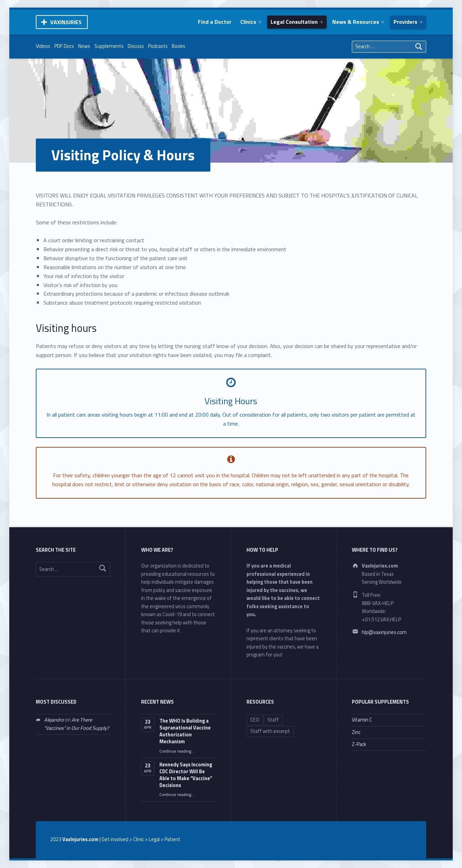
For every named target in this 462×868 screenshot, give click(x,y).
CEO (255, 720)
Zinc (356, 732)
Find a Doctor (215, 22)
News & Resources (356, 22)
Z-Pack (359, 744)
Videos (43, 46)
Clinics (248, 22)
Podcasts (158, 46)
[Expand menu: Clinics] (260, 22)
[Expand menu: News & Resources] (383, 22)
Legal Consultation (294, 22)
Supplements (109, 46)
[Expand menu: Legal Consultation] (322, 22)
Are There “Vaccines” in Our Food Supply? (76, 724)
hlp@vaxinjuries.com (384, 632)
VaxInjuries (66, 22)
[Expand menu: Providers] (421, 22)
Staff (273, 720)
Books (178, 46)
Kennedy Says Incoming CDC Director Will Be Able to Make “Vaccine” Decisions (186, 775)
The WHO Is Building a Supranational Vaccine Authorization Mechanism (185, 731)
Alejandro (54, 720)
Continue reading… (177, 751)
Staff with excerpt (270, 731)
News (84, 46)
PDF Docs (64, 46)
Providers (405, 22)
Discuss (136, 46)
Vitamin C (362, 720)
